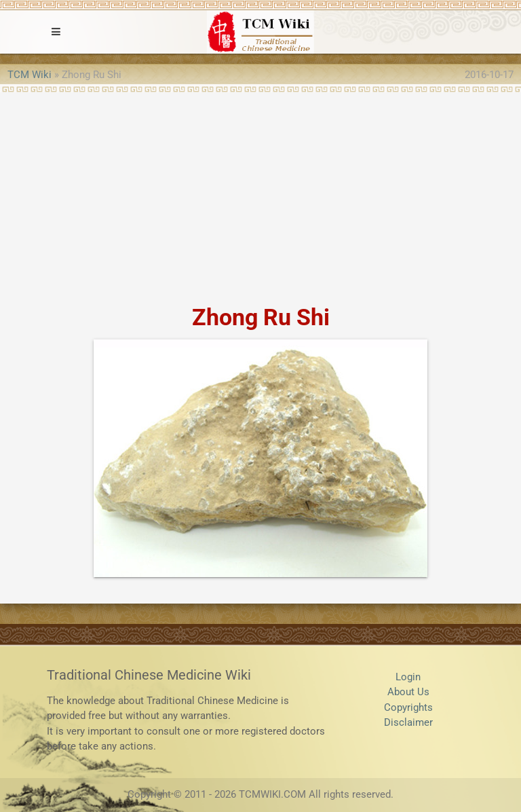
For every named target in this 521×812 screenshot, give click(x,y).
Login (408, 677)
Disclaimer (408, 722)
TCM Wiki (30, 75)
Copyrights (408, 707)
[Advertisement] (260, 194)
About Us (408, 692)
